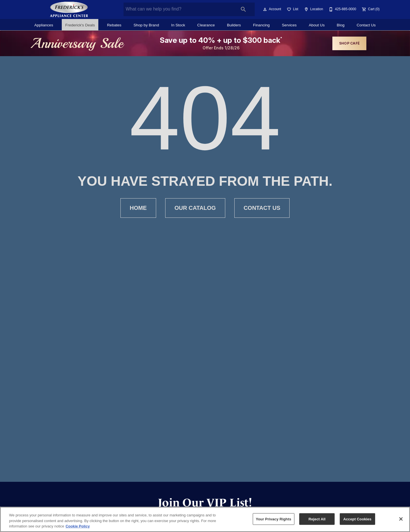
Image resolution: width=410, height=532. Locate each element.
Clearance (206, 25)
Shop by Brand (146, 25)
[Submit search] (243, 9)
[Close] (401, 519)
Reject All (317, 519)
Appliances (44, 25)
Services (289, 25)
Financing (261, 25)
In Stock (178, 25)
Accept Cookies (357, 519)
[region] (205, 519)
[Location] (313, 9)
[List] (292, 9)
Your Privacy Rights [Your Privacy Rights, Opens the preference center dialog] (274, 519)
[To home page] (69, 9)
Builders (234, 25)
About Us (317, 25)
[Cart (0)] (370, 9)
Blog (341, 25)
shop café (349, 43)
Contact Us (366, 25)
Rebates (114, 25)
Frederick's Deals (80, 25)
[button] (265, 9)
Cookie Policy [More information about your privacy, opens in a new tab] (77, 526)
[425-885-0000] (342, 9)
